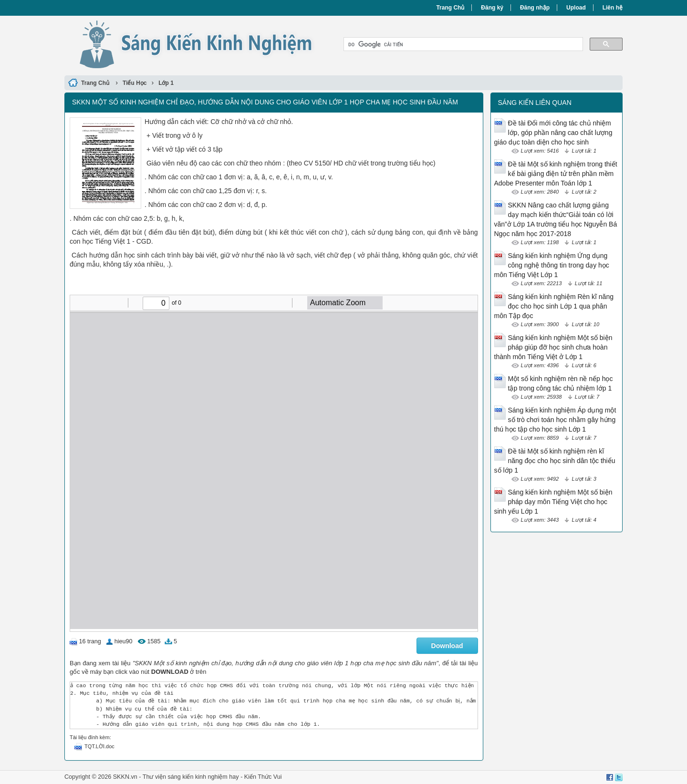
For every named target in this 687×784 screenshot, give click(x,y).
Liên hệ (613, 8)
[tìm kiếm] (462, 44)
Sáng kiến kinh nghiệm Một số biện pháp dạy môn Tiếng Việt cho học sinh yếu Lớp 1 (553, 502)
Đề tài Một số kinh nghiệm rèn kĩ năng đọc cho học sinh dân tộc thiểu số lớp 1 (555, 461)
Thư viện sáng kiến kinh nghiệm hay (191, 777)
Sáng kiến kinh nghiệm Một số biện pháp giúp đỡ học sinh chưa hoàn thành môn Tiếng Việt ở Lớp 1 (553, 347)
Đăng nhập (535, 8)
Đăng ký (492, 8)
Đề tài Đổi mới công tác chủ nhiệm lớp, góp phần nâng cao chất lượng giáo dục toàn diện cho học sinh (553, 133)
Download (447, 646)
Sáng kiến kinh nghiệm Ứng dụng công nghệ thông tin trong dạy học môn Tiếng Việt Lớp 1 (552, 265)
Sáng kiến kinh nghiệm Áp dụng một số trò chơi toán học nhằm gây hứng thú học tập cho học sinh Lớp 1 (555, 420)
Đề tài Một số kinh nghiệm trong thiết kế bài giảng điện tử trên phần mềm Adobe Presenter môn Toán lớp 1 (556, 174)
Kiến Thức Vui (263, 777)
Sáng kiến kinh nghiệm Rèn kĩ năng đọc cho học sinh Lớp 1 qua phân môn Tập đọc (554, 306)
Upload (576, 8)
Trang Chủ (450, 8)
